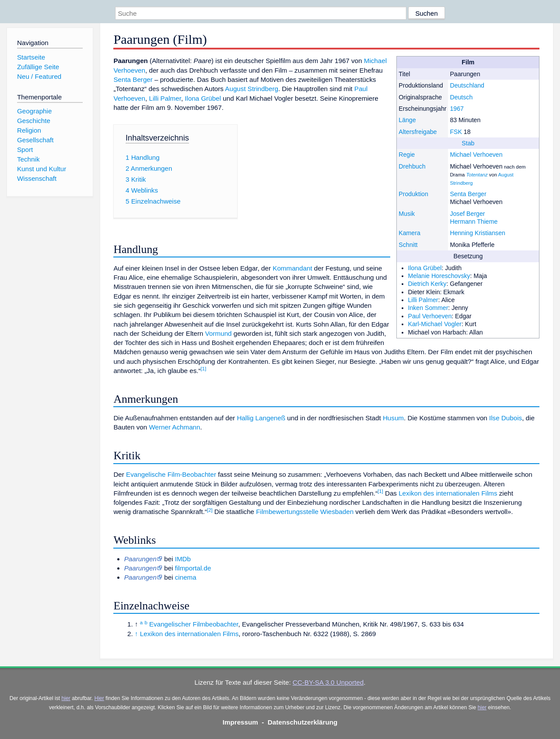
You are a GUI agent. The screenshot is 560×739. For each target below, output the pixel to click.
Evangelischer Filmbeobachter (194, 624)
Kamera (409, 233)
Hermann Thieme (474, 222)
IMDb (183, 559)
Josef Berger (467, 214)
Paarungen (140, 577)
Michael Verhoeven (476, 155)
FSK (456, 132)
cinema (186, 577)
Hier (99, 698)
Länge (407, 120)
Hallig (245, 418)
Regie (407, 155)
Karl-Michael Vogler (435, 324)
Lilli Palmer (423, 300)
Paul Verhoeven (430, 316)
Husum (393, 418)
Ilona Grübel (425, 268)
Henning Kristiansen (477, 233)
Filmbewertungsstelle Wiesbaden (305, 512)
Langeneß (270, 418)
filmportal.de (193, 568)
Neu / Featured (39, 76)
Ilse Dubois (506, 418)
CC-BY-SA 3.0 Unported (328, 682)
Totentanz (477, 175)
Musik (407, 214)
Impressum (240, 722)
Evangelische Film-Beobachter (171, 474)
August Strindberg (252, 89)
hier (66, 698)
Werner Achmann (174, 427)
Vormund (219, 333)
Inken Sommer (428, 308)
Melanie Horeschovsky (439, 276)
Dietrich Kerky (427, 284)
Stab (468, 143)
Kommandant (292, 268)
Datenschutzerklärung (303, 722)
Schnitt (408, 245)
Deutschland (467, 85)
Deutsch (461, 97)
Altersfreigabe (418, 132)
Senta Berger (468, 194)
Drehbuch (412, 166)
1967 (457, 109)
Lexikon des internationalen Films (448, 493)
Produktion (413, 194)
